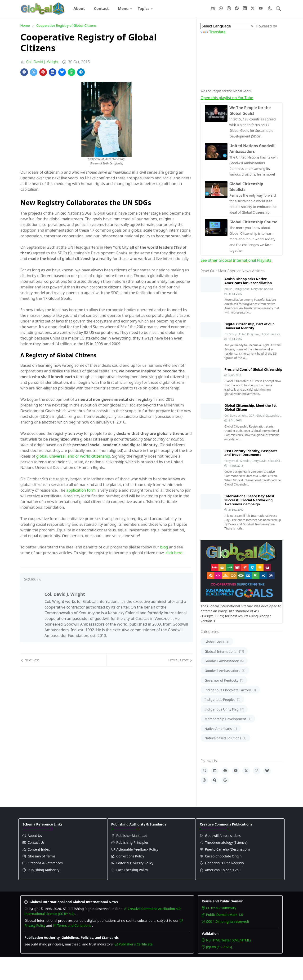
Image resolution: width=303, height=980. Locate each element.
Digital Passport (271, 334)
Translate (213, 32)
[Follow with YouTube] (261, 9)
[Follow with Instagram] (229, 9)
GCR (252, 416)
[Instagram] (257, 771)
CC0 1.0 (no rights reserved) (225, 921)
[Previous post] (150, 660)
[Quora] (215, 780)
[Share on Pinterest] (43, 72)
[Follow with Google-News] (213, 9)
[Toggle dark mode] (270, 8)
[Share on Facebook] (24, 72)
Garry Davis (259, 461)
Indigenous (242, 289)
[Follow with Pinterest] (237, 9)
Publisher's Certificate (134, 944)
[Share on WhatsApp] (71, 72)
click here (174, 553)
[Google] (225, 780)
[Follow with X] (253, 9)
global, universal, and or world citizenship (73, 456)
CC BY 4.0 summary (219, 908)
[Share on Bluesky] (62, 72)
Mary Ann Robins (262, 289)
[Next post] (63, 660)
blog (164, 547)
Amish (229, 289)
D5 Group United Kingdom (242, 334)
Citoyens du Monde (237, 461)
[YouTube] (236, 771)
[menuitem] (79, 9)
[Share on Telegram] (81, 72)
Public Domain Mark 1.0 (222, 915)
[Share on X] (34, 72)
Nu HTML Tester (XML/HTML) (226, 940)
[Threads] (204, 780)
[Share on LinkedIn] (53, 72)
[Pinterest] (225, 771)
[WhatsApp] (204, 771)
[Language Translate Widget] (227, 26)
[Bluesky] (267, 771)
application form (81, 490)
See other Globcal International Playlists (236, 260)
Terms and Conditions (73, 925)
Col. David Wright (236, 416)
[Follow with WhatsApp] (221, 9)
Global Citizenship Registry (273, 416)
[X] (246, 771)
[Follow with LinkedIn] (245, 9)
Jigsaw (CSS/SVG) (217, 947)
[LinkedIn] (215, 771)
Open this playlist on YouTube (227, 98)
